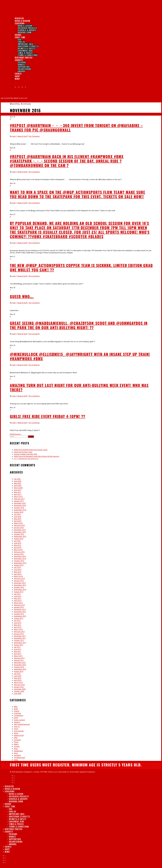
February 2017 (19, 499)
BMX (16, 707)
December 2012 (20, 609)
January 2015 (19, 554)
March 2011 (18, 656)
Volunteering (25, 69)
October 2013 (19, 587)
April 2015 (18, 548)
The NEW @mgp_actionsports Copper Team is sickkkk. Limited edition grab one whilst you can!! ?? (81, 267)
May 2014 (17, 572)
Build (16, 709)
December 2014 (20, 556)
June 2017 (18, 490)
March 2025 (18, 488)
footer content (19, 720)
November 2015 (20, 532)
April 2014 (18, 574)
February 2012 (19, 632)
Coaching (20, 23)
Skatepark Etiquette (28, 46)
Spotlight (17, 755)
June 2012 (18, 623)
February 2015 (19, 552)
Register (9, 786)
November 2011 (20, 638)
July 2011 (17, 647)
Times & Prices (25, 53)
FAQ (20, 40)
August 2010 (19, 671)
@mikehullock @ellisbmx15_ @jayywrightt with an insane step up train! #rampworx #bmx (80, 356)
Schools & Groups (27, 30)
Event (16, 718)
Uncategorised (19, 758)
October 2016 (19, 508)
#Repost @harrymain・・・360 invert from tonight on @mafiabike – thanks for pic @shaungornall (76, 128)
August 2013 (19, 592)
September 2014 (20, 563)
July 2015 (17, 541)
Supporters (24, 67)
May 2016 (17, 519)
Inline (16, 729)
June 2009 (18, 694)
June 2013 (18, 596)
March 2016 (18, 523)
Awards (22, 71)
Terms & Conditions (19, 826)
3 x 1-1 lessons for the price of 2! (26, 459)
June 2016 (18, 517)
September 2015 (20, 536)
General (17, 722)
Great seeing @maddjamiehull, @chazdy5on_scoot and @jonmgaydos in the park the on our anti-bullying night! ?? (79, 325)
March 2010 (18, 683)
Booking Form (25, 32)
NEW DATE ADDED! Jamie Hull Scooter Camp (31, 450)
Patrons (22, 62)
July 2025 (17, 479)
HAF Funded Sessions (22, 724)
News (17, 79)
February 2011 (19, 658)
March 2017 (18, 497)
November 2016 (20, 505)
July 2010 (17, 674)
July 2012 (17, 621)
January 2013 (19, 607)
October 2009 (19, 691)
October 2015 (19, 534)
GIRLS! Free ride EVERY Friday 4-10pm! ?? (48, 416)
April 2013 (18, 601)
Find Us (21, 42)
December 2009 (20, 689)
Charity (19, 60)
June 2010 (18, 676)
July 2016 (17, 514)
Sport (16, 753)
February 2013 (19, 605)
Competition (19, 716)
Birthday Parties (24, 57)
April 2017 (18, 494)
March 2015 (18, 550)
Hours (8, 804)
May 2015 (17, 545)
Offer (16, 738)
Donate (21, 64)
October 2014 (19, 561)
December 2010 (20, 663)
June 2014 (18, 570)
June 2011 (18, 649)
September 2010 (20, 669)
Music (16, 733)
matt (14, 136)
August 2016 (19, 512)
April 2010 (18, 680)
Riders (16, 744)
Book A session (12, 789)
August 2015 (19, 539)
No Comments (34, 136)
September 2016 (20, 510)
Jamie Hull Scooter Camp (23, 452)
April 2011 (18, 654)
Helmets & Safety (27, 48)
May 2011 (17, 652)
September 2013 (20, 590)
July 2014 (17, 567)
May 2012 (17, 625)
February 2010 (19, 685)
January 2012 (19, 634)
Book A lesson (25, 26)
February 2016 (19, 525)
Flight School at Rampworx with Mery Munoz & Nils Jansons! (36, 456)
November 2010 (20, 665)
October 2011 (19, 640)
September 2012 (20, 616)
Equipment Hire (25, 51)
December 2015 (20, 530)
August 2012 (19, 618)
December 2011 (20, 636)
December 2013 (20, 583)
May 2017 (17, 492)
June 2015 (18, 543)
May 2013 (17, 598)
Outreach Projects (27, 28)
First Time (20, 37)
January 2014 (19, 581)
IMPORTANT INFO (26, 44)
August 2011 (19, 645)
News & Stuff (22, 136)
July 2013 (17, 594)
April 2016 (18, 521)
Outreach (17, 740)
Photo (16, 742)
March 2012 (18, 629)
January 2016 (19, 528)
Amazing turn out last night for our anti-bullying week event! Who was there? (79, 387)
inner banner (19, 731)
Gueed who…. (22, 296)
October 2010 (19, 667)
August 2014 (19, 565)
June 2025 (18, 481)
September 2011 (20, 643)
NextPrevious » (16, 434)
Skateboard (18, 751)
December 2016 (20, 503)
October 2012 (19, 614)
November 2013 (20, 585)
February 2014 (19, 578)
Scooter (17, 746)
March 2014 (18, 576)
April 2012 (18, 627)
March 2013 (18, 603)
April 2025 (18, 486)
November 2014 (20, 559)
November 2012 (20, 612)
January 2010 (19, 687)
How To (17, 727)
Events (8, 847)
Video (16, 760)
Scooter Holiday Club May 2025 (26, 454)
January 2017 (19, 501)
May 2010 (17, 678)
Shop (16, 749)
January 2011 (19, 660)
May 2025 (17, 483)
